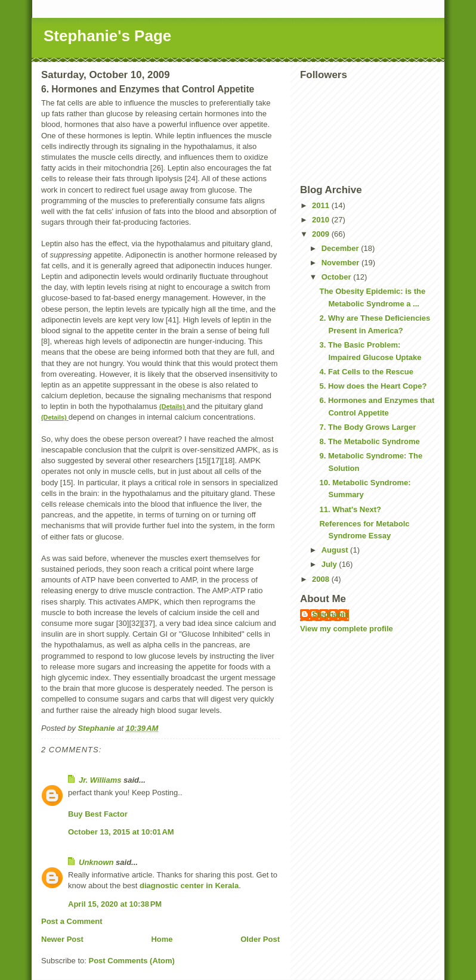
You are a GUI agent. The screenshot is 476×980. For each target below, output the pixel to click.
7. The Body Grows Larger (367, 427)
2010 (322, 220)
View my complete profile (347, 629)
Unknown (96, 862)
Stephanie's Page (107, 36)
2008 (322, 579)
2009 (322, 234)
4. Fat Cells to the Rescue (366, 372)
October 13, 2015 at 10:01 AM (121, 832)
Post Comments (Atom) (132, 961)
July (330, 564)
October (337, 277)
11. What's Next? (350, 509)
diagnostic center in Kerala (189, 886)
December (341, 248)
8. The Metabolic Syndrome (369, 441)
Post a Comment (72, 921)
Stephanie (330, 614)
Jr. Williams (100, 780)
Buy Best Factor (98, 814)
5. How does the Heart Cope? (373, 386)
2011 (322, 205)
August (336, 550)
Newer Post (62, 939)
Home (162, 939)
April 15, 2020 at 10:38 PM (115, 904)
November (341, 263)
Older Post (260, 939)
